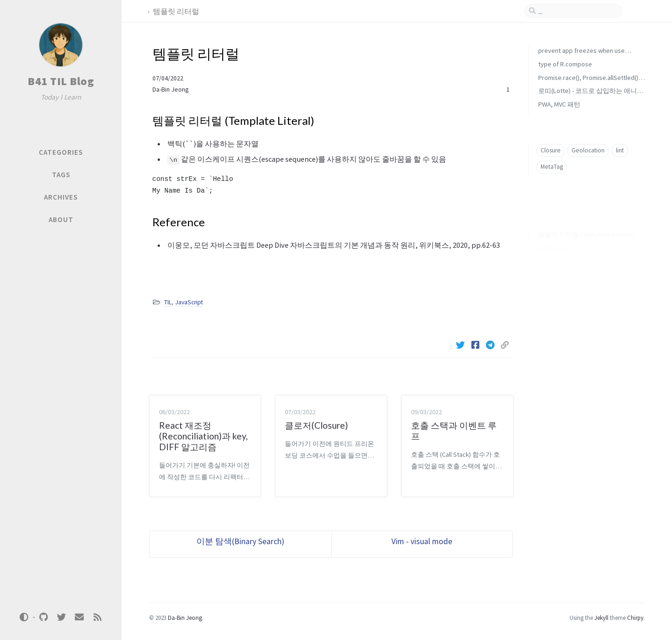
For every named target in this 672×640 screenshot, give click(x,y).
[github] (43, 617)
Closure (551, 150)
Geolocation (588, 150)
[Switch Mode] (24, 617)
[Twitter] (462, 345)
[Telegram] (491, 345)
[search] (577, 11)
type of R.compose (565, 64)
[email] (79, 617)
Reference (553, 234)
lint (620, 150)
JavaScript (189, 302)
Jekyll (601, 618)
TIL (168, 302)
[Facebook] (477, 345)
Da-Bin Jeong (170, 90)
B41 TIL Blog (61, 81)
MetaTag (552, 167)
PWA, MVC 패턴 (559, 104)
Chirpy (635, 618)
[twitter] (61, 617)
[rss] (97, 617)
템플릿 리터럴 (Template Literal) (586, 220)
